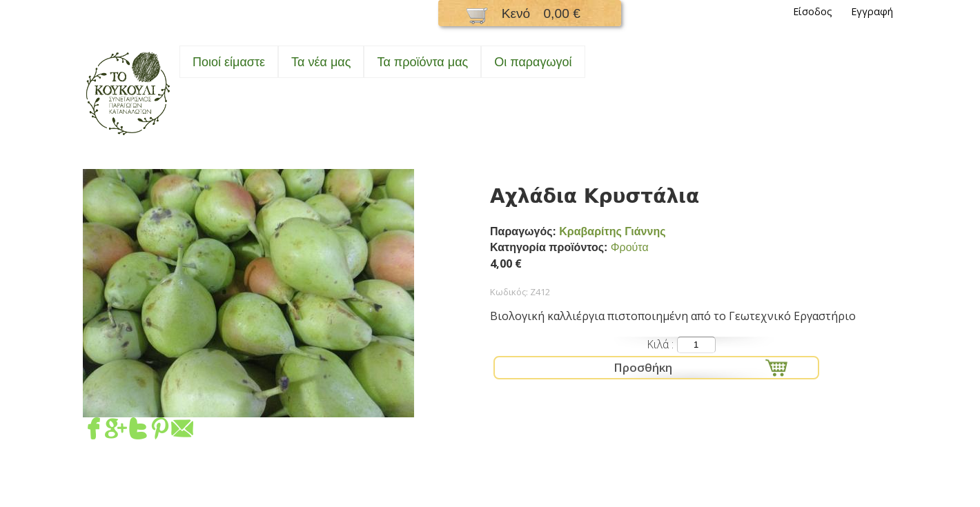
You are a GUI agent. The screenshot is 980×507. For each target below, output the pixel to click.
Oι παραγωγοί (533, 62)
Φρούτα (630, 247)
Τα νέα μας (321, 62)
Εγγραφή (872, 11)
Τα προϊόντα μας (422, 62)
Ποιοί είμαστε (229, 62)
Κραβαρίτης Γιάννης (612, 231)
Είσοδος (813, 11)
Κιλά (659, 344)
